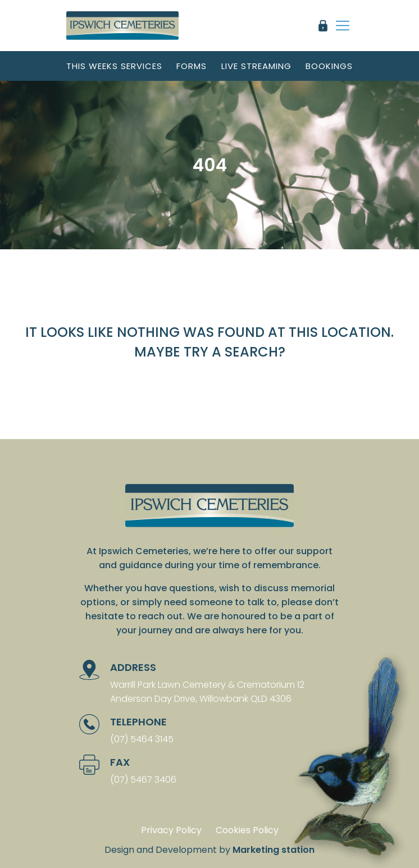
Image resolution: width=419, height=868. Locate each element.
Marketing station (274, 850)
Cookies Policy (247, 830)
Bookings (329, 66)
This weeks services (114, 66)
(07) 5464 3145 (142, 739)
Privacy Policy (171, 830)
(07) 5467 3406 (143, 780)
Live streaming (256, 66)
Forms (192, 66)
